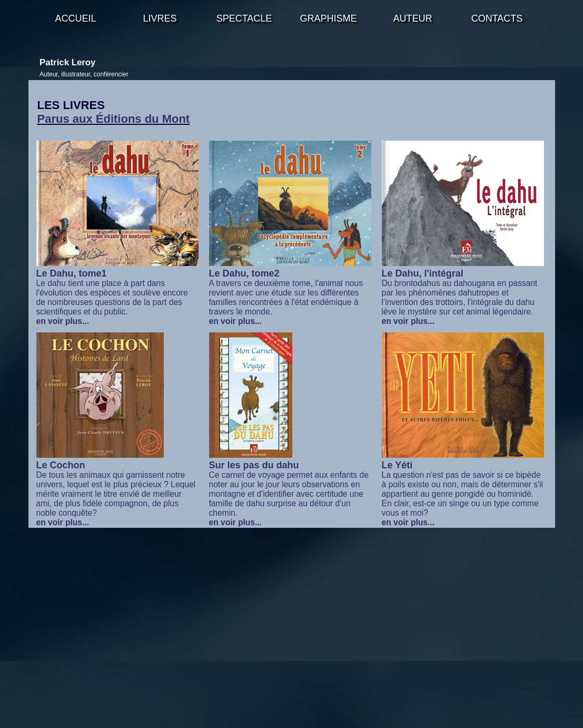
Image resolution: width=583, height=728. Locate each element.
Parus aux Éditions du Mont (114, 119)
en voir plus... (63, 321)
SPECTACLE (244, 18)
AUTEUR (412, 18)
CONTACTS (497, 18)
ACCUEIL (75, 18)
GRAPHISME (328, 18)
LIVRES (160, 18)
